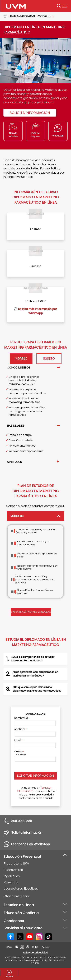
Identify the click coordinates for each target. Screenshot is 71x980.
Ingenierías (12, 876)
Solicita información (27, 833)
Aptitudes (14, 462)
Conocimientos (19, 368)
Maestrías (11, 882)
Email (18, 740)
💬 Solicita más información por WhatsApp (35, 311)
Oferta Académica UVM (22, 16)
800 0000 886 (22, 821)
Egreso (49, 359)
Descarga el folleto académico (31, 612)
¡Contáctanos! (35, 714)
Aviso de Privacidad (40, 795)
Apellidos (21, 729)
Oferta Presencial (16, 896)
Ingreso (21, 359)
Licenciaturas (13, 870)
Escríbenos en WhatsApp (31, 844)
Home (7, 16)
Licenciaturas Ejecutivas (21, 889)
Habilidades (16, 426)
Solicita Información (30, 113)
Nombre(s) (22, 718)
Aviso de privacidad (35, 953)
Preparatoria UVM (16, 864)
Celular (19, 751)
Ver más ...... (44, 16)
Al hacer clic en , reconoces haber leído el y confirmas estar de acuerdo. (36, 793)
